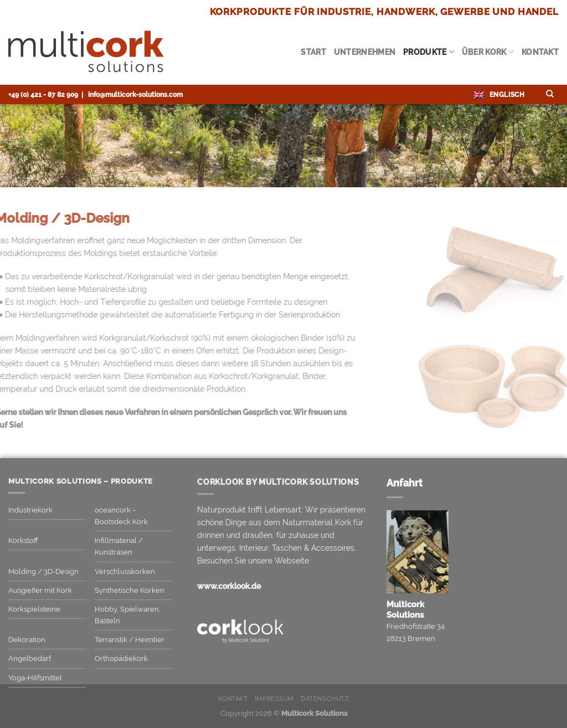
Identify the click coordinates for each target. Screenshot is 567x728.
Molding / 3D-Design (43, 571)
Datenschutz (325, 699)
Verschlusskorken (125, 571)
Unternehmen (365, 52)
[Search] (550, 95)
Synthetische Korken (130, 590)
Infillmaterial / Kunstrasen (119, 546)
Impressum (274, 699)
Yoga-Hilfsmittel (35, 678)
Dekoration (27, 640)
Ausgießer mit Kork (40, 590)
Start (313, 52)
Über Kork (488, 52)
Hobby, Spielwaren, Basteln (128, 615)
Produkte (429, 52)
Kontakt (540, 52)
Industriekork (30, 510)
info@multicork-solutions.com (135, 94)
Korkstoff (23, 540)
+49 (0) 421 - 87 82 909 (43, 94)
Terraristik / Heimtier (130, 640)
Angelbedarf (30, 658)
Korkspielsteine (34, 609)
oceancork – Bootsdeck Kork (121, 516)
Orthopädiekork (121, 658)
